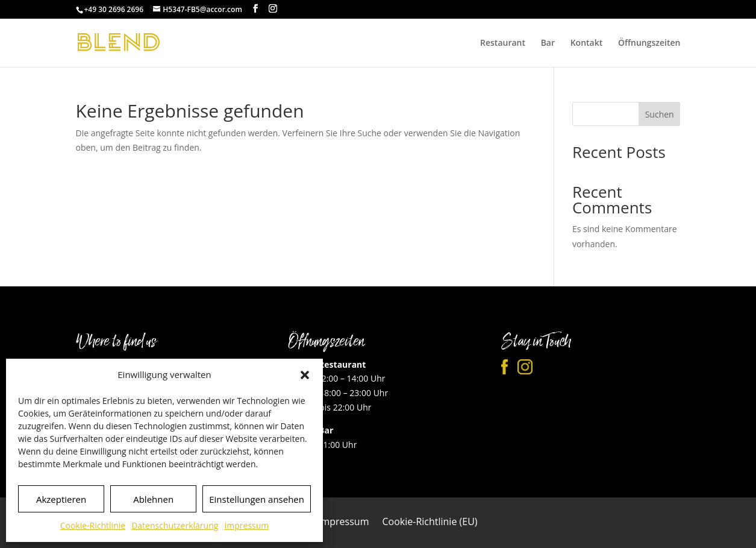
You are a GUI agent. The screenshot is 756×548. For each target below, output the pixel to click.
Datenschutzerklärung (175, 525)
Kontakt (587, 43)
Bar (548, 43)
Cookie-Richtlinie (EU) (430, 523)
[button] (305, 375)
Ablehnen (153, 499)
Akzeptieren (61, 499)
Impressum (246, 525)
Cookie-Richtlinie (93, 525)
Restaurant (503, 43)
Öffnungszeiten (649, 43)
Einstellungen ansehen (257, 499)
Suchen (660, 114)
